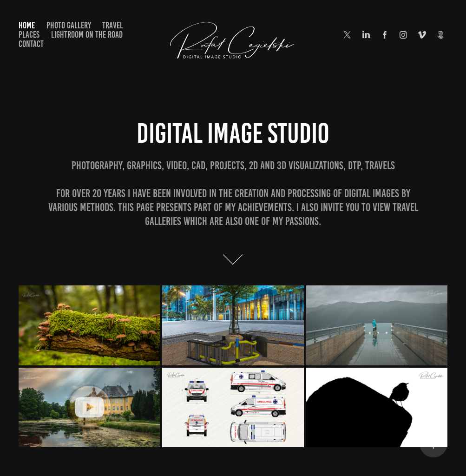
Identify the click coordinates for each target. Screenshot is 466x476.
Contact (31, 44)
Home (27, 25)
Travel (113, 25)
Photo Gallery (69, 25)
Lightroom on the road (87, 35)
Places (29, 35)
